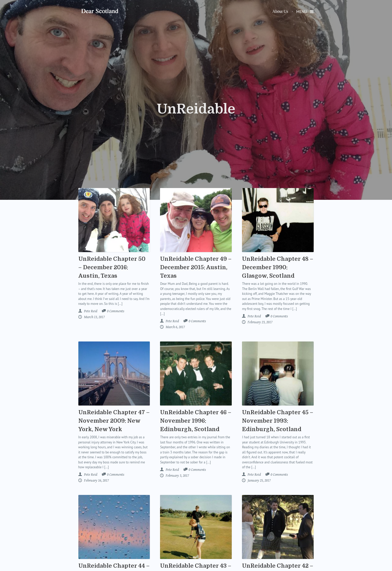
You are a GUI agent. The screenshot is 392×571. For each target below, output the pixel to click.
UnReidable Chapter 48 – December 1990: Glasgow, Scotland (278, 267)
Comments (116, 311)
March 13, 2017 (94, 317)
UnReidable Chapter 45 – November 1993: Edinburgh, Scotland (278, 421)
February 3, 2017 (177, 476)
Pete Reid (90, 311)
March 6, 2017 (175, 327)
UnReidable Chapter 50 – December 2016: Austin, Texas (112, 267)
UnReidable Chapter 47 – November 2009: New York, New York (114, 421)
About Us (280, 11)
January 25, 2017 (259, 480)
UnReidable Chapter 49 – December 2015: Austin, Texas (196, 267)
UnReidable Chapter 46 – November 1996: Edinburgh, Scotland (196, 421)
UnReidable (196, 109)
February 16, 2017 (96, 480)
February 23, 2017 (260, 322)
